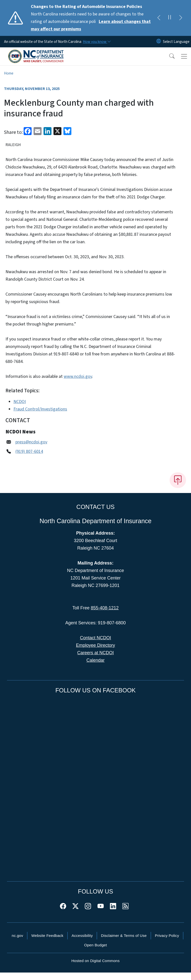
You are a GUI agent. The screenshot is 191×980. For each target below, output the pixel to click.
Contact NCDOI (95, 638)
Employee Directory (95, 645)
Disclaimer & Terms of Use (124, 936)
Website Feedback (47, 936)
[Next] (181, 18)
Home (9, 73)
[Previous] (159, 18)
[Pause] (170, 18)
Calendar (95, 660)
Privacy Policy (167, 936)
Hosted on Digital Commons (95, 961)
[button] (169, 56)
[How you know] (96, 42)
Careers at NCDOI (95, 653)
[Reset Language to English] (159, 42)
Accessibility (82, 936)
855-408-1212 (105, 608)
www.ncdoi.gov (78, 376)
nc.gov (17, 936)
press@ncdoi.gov (31, 442)
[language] (176, 42)
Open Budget (95, 945)
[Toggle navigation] (184, 56)
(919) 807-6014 (29, 451)
